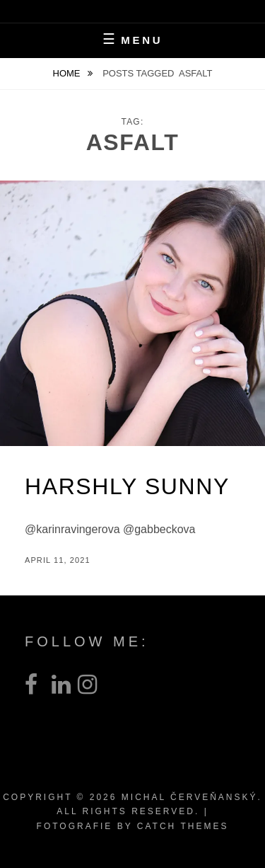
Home (68, 73)
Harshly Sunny (127, 486)
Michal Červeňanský (190, 797)
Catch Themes (183, 826)
